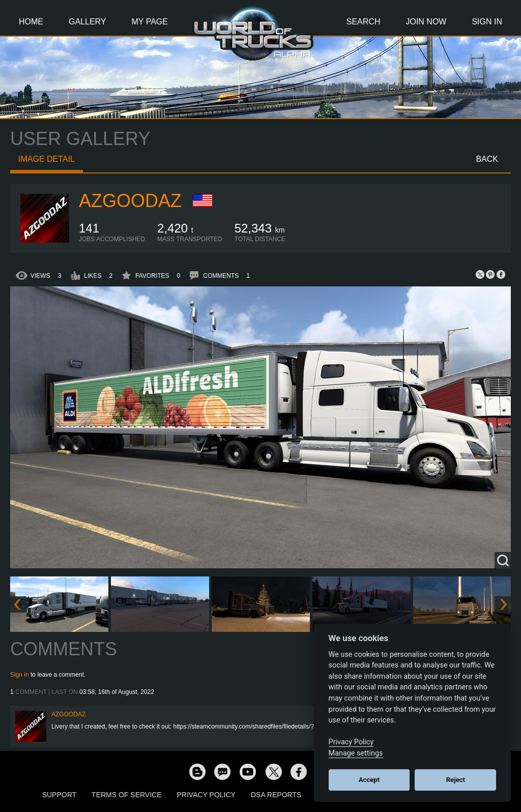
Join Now (426, 22)
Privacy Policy (206, 795)
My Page (150, 22)
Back (487, 159)
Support (59, 795)
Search (364, 22)
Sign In (487, 22)
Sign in (20, 675)
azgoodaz (130, 201)
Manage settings (356, 753)
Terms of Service (126, 795)
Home (31, 22)
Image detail (47, 159)
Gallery (88, 22)
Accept (369, 780)
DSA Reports (276, 795)
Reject (456, 780)
